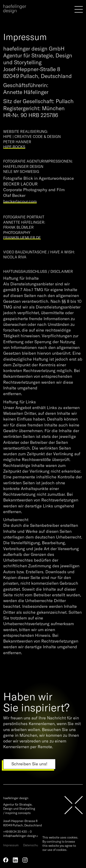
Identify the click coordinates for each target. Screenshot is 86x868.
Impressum (11, 845)
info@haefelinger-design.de (22, 836)
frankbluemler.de (22, 238)
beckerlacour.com (20, 201)
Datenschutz (32, 845)
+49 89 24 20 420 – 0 (17, 832)
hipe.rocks (14, 147)
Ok (46, 857)
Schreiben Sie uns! (29, 764)
